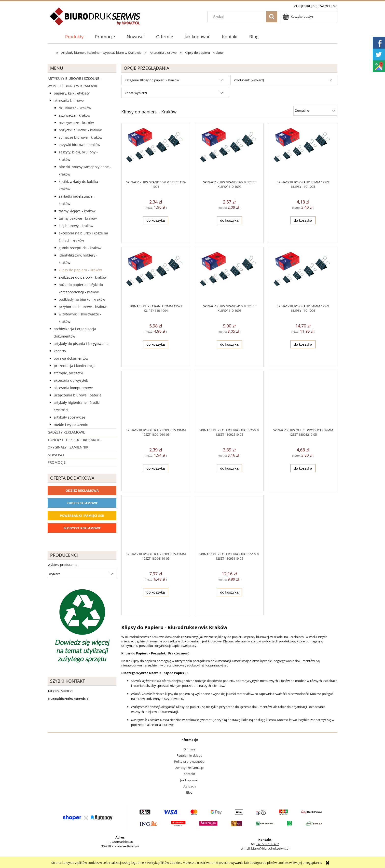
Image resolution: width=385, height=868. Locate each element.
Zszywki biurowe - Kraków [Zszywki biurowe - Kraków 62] (79, 145)
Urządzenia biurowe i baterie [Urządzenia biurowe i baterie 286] (78, 395)
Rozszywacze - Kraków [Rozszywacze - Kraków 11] (76, 123)
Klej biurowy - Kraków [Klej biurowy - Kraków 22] (76, 226)
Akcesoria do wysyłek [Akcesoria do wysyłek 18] (71, 380)
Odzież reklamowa (82, 490)
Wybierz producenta (62, 565)
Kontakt (189, 774)
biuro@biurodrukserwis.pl (270, 848)
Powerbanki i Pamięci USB (82, 515)
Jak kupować (189, 780)
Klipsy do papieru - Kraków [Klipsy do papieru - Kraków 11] (80, 270)
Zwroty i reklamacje (189, 768)
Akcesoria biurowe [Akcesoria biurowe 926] (69, 101)
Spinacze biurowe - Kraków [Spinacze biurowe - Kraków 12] (81, 137)
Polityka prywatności (189, 761)
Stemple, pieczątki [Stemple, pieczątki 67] (69, 373)
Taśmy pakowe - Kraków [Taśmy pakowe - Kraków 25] (78, 218)
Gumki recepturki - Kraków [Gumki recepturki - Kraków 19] (80, 248)
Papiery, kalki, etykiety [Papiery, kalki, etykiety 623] (72, 93)
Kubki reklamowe (82, 503)
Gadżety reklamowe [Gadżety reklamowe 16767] (66, 432)
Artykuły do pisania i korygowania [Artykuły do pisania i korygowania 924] (81, 344)
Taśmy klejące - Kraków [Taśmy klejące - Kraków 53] (77, 211)
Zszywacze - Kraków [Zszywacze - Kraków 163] (75, 115)
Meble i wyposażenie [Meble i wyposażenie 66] (71, 425)
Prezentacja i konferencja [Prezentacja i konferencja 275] (75, 366)
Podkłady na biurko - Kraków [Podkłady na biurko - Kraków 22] (82, 299)
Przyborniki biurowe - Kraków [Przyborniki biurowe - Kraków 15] (83, 307)
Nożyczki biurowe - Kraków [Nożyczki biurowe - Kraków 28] (80, 130)
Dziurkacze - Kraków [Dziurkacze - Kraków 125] (75, 108)
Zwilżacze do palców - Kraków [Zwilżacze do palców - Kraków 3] (83, 277)
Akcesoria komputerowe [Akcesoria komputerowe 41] (73, 388)
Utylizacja (189, 786)
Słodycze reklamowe (82, 528)
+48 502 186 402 (268, 844)
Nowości (56, 455)
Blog (189, 792)
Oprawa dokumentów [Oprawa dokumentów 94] (71, 358)
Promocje (57, 462)
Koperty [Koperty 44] (60, 351)
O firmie (189, 749)
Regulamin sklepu (189, 755)
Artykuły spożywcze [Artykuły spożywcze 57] (69, 417)
